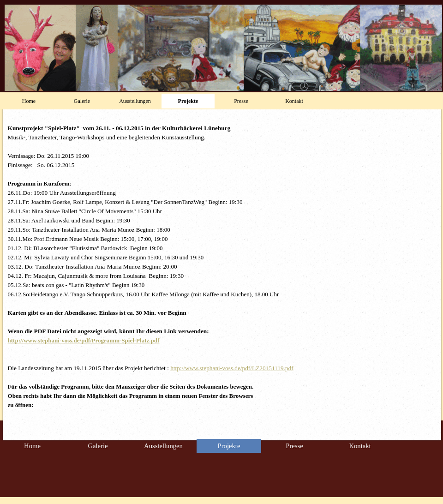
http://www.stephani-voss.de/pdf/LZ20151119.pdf (232, 368)
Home (29, 101)
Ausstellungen (135, 101)
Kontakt (294, 101)
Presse (241, 101)
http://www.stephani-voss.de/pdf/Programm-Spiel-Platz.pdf (84, 340)
